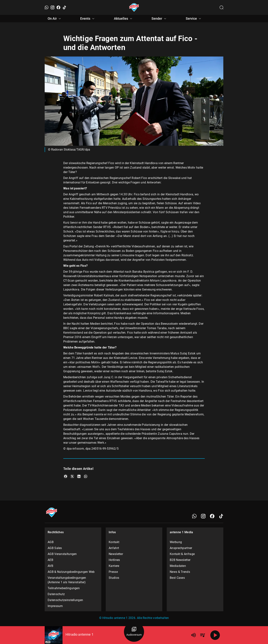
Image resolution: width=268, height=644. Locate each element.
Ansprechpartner (181, 548)
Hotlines (114, 560)
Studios (114, 578)
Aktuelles (124, 19)
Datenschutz (56, 594)
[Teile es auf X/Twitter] (72, 476)
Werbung (176, 542)
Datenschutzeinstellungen (65, 600)
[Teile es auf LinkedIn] (79, 476)
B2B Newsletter (180, 560)
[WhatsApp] (47, 7)
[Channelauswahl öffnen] (221, 7)
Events (88, 19)
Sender (159, 19)
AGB (51, 542)
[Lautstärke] (194, 635)
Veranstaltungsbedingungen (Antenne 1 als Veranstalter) (67, 580)
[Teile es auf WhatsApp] (86, 476)
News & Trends (180, 572)
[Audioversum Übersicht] (134, 632)
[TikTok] (64, 7)
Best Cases (177, 578)
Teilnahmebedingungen (64, 588)
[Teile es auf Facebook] (66, 476)
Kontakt (114, 542)
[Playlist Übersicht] (202, 635)
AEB (50, 560)
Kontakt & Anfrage (182, 554)
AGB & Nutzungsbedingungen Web (71, 572)
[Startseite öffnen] (134, 7)
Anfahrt (114, 548)
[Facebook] (58, 7)
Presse (113, 572)
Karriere (114, 566)
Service (194, 19)
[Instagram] (52, 7)
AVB (50, 566)
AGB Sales (55, 548)
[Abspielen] (215, 635)
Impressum (55, 606)
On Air (55, 19)
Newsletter (116, 554)
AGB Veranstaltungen (62, 554)
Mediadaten (178, 566)
